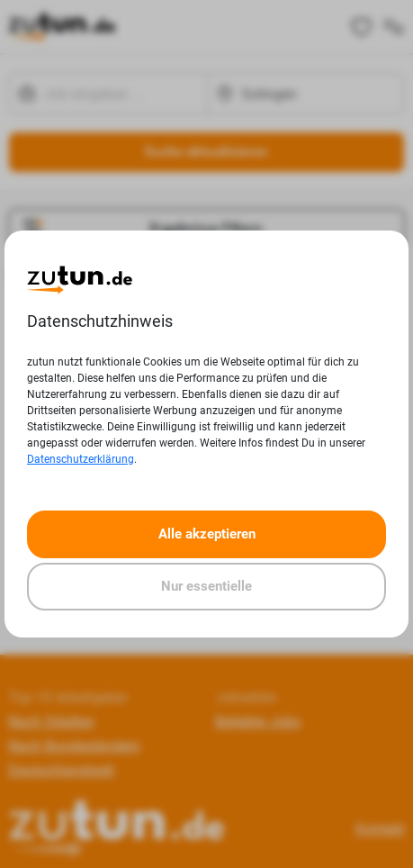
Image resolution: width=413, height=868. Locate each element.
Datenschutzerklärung (81, 459)
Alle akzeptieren (207, 534)
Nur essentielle (206, 586)
